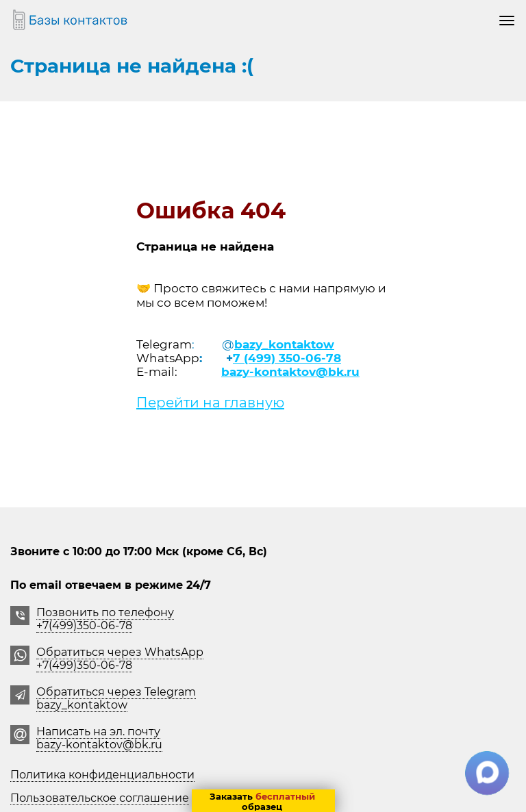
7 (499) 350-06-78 (287, 358)
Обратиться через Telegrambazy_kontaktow (116, 698)
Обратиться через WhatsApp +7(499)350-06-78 (120, 659)
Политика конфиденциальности (102, 775)
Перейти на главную (210, 403)
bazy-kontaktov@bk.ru (290, 372)
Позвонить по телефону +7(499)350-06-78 (105, 619)
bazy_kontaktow (284, 344)
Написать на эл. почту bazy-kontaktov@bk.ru (99, 738)
